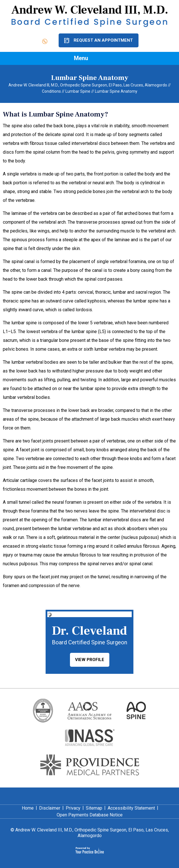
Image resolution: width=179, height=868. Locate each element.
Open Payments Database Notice (90, 815)
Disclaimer (50, 808)
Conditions (51, 91)
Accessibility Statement (131, 808)
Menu (88, 59)
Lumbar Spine (78, 91)
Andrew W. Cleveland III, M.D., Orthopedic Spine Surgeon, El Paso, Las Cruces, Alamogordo (88, 85)
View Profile (90, 660)
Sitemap (94, 808)
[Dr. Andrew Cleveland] (90, 16)
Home (28, 808)
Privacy (73, 808)
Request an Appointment (103, 40)
